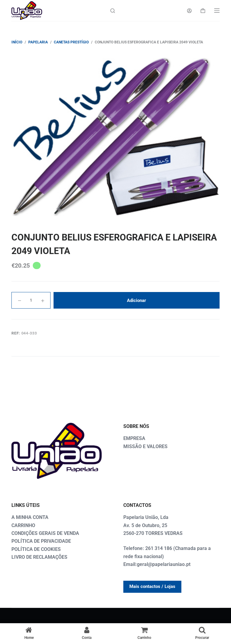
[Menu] (217, 11)
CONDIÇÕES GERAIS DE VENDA (45, 533)
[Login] (189, 11)
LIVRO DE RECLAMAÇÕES (39, 557)
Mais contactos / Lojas (152, 586)
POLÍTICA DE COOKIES (36, 549)
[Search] (113, 11)
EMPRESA (134, 438)
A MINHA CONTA (30, 517)
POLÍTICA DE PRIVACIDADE (41, 541)
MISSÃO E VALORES (145, 446)
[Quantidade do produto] (31, 300)
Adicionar (137, 300)
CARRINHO (23, 525)
